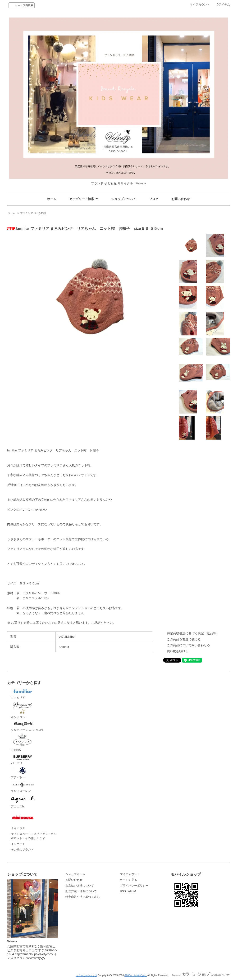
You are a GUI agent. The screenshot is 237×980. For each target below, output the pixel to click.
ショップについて (123, 199)
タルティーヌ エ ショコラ (27, 726)
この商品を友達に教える (184, 639)
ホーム (52, 199)
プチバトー (23, 773)
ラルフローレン (23, 787)
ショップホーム (75, 874)
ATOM (132, 891)
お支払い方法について (80, 886)
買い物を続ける (178, 651)
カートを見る (128, 880)
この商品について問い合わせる (188, 645)
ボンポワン (23, 710)
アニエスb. (23, 801)
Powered (201, 975)
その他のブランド (22, 850)
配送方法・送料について (81, 891)
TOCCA (23, 743)
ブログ (154, 199)
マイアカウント (200, 4)
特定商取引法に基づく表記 (82, 897)
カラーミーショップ (87, 975)
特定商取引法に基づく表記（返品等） (193, 633)
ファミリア (27, 213)
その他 (42, 213)
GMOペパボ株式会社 (136, 975)
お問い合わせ (181, 199)
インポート (18, 844)
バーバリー (23, 759)
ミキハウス (23, 820)
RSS (123, 891)
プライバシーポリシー (134, 886)
